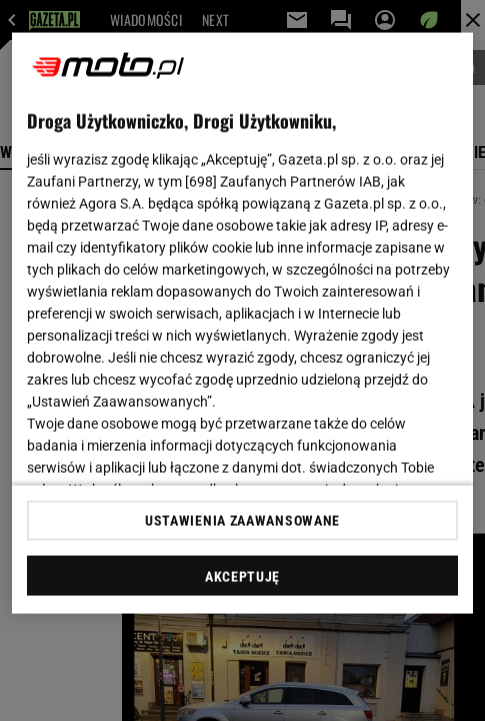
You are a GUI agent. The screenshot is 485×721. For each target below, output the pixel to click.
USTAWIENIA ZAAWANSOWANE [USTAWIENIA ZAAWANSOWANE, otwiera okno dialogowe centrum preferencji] (242, 520)
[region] (242, 323)
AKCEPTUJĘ (242, 576)
